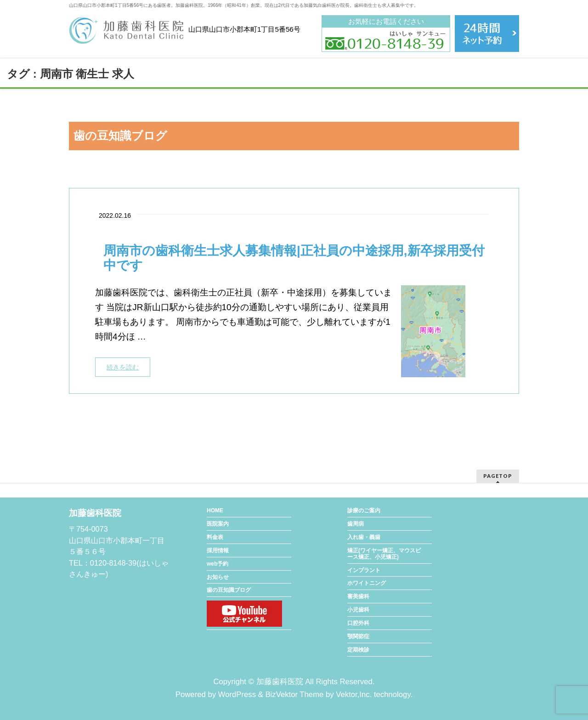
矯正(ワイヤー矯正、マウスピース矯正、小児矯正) (384, 554)
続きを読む (123, 367)
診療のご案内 (364, 510)
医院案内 (218, 524)
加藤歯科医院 (280, 682)
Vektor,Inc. (354, 694)
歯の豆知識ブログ (229, 590)
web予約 (218, 564)
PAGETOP (498, 476)
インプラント (364, 570)
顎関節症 (358, 636)
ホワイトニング (367, 583)
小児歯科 (358, 610)
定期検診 (358, 650)
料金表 (215, 537)
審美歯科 (358, 596)
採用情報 (218, 550)
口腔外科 (358, 623)
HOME (215, 510)
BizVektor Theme (294, 694)
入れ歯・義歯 (364, 537)
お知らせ (218, 577)
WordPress (237, 694)
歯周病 (356, 524)
